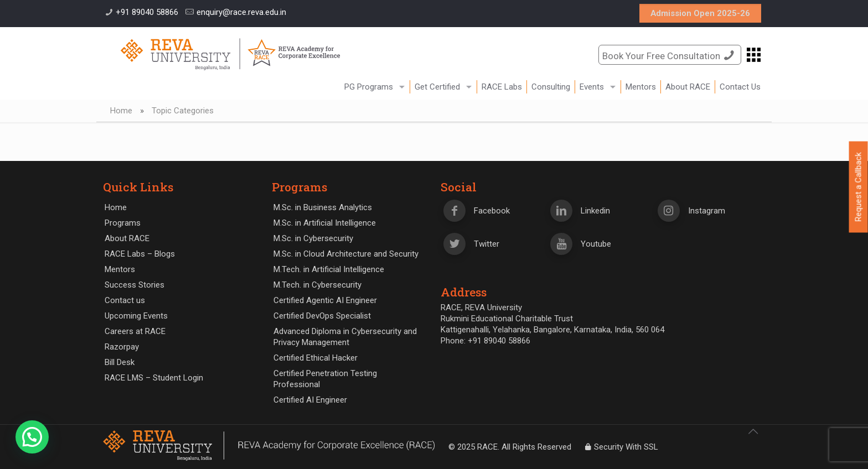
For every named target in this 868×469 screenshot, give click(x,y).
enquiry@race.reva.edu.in (241, 12)
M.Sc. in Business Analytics (323, 207)
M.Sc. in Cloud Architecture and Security (346, 254)
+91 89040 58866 (147, 12)
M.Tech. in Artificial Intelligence (329, 269)
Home (121, 111)
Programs (123, 223)
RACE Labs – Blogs (140, 254)
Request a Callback (859, 187)
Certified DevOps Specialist (322, 316)
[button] (32, 437)
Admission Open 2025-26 (700, 13)
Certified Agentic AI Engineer (325, 300)
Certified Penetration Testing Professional (325, 379)
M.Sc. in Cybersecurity (313, 238)
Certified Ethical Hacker (316, 358)
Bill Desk (120, 362)
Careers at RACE (135, 331)
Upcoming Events (136, 316)
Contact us (125, 300)
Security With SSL (620, 447)
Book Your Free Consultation (670, 55)
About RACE (127, 238)
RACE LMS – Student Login (154, 378)
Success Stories (135, 285)
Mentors (120, 269)
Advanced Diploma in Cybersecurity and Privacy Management (345, 337)
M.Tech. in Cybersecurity (317, 285)
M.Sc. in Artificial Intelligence (325, 223)
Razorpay (122, 347)
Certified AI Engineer (310, 400)
